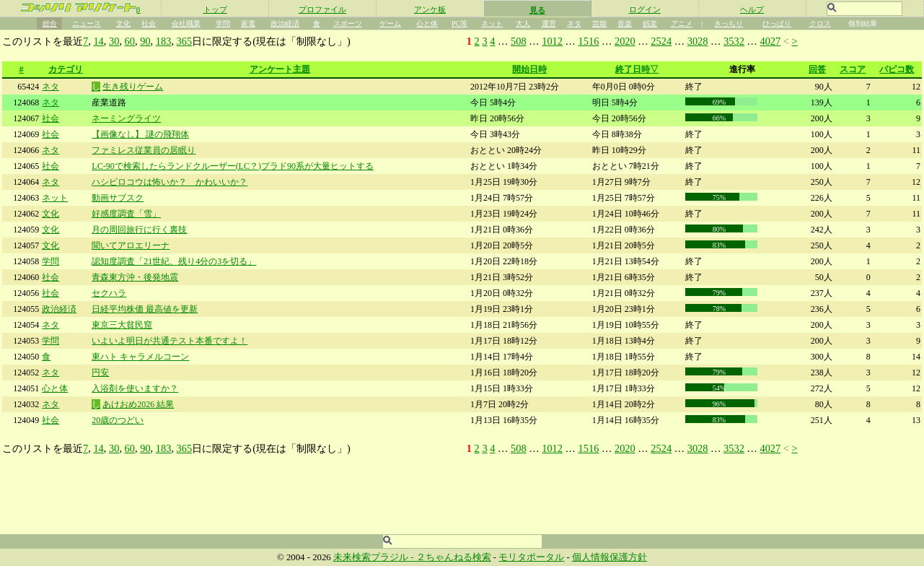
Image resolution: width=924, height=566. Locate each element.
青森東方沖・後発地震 (135, 277)
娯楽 (650, 23)
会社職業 (186, 23)
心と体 (427, 23)
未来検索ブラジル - (375, 557)
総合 (50, 23)
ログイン (645, 9)
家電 (248, 23)
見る (537, 10)
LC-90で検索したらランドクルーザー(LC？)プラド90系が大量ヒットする (233, 166)
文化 (123, 23)
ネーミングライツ (126, 118)
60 (130, 41)
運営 (549, 23)
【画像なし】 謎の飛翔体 (140, 134)
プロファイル (322, 9)
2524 (661, 41)
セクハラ (109, 293)
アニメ (682, 23)
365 (185, 41)
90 (145, 41)
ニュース (87, 23)
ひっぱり (777, 23)
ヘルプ (752, 9)
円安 (100, 373)
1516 (589, 41)
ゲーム (390, 23)
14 (98, 41)
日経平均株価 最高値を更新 (145, 309)
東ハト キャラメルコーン (140, 357)
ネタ (574, 23)
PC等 (459, 23)
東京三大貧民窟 (122, 325)
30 (114, 41)
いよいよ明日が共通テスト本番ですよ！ (170, 341)
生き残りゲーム (133, 87)
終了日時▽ (637, 69)
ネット (492, 23)
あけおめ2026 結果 (138, 404)
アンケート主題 (280, 69)
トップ (215, 9)
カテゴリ (66, 69)
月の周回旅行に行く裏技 (139, 230)
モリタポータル (531, 557)
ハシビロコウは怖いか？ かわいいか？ (170, 182)
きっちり (729, 23)
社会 (149, 23)
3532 (734, 41)
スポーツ (348, 23)
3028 (698, 41)
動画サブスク (118, 198)
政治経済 (285, 23)
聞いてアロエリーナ (131, 245)
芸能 (599, 23)
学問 (223, 23)
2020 (625, 41)
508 (519, 41)
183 (164, 41)
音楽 (625, 23)
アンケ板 (430, 9)
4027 (770, 41)
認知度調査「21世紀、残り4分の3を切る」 (174, 261)
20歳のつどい (118, 420)
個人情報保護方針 (610, 557)
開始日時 (529, 69)
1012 (552, 41)
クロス (820, 23)
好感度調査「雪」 (126, 214)
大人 (523, 23)
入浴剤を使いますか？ (135, 388)
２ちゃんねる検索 (454, 557)
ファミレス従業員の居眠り (144, 150)
